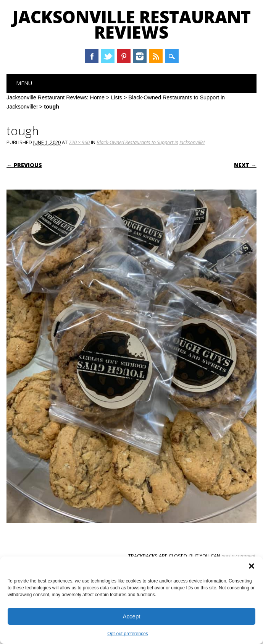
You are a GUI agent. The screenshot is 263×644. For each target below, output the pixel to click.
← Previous (24, 165)
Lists (116, 97)
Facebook (92, 56)
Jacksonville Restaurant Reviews (131, 24)
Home (97, 97)
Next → (245, 165)
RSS (156, 56)
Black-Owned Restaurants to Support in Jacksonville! (151, 142)
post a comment (238, 556)
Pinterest (124, 56)
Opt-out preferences (128, 634)
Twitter (108, 56)
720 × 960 (79, 142)
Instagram (140, 56)
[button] (252, 566)
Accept (132, 616)
